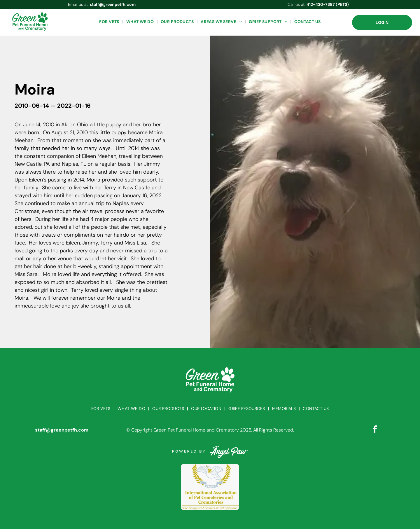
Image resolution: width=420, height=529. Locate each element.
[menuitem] (110, 22)
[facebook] (375, 430)
